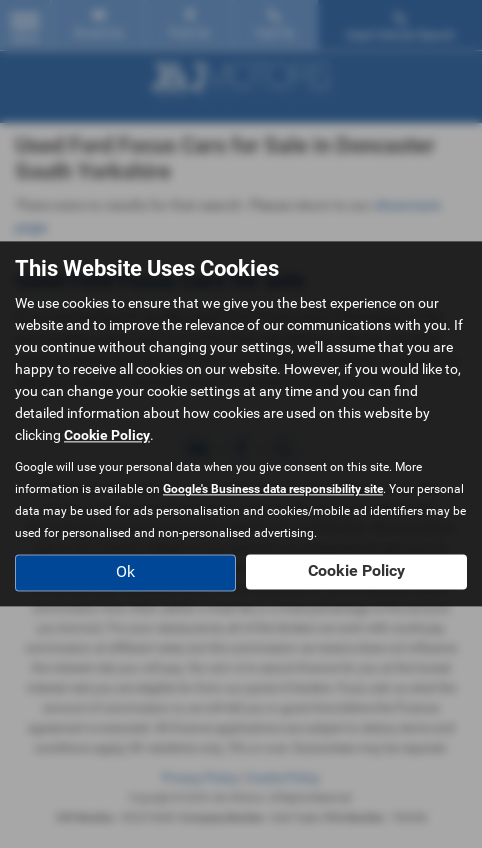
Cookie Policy (107, 436)
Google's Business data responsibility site (273, 490)
